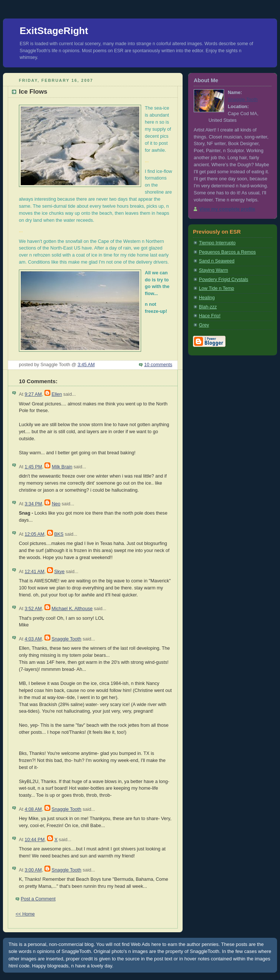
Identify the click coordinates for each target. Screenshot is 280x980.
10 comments (158, 365)
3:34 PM (33, 504)
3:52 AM (33, 609)
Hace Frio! (210, 316)
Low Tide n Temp (216, 288)
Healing (207, 298)
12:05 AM (34, 534)
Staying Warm (214, 270)
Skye (59, 572)
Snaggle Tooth (66, 639)
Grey (204, 325)
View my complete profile (227, 209)
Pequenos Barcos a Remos (227, 252)
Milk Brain (62, 467)
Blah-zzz (208, 307)
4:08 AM (33, 809)
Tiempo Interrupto (217, 243)
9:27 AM (33, 394)
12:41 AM (34, 572)
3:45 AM (86, 365)
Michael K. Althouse (72, 609)
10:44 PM (34, 840)
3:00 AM (33, 870)
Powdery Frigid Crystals (224, 280)
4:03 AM (33, 639)
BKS (59, 534)
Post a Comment (38, 899)
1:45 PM (33, 467)
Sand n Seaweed (217, 261)
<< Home (25, 914)
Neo (56, 504)
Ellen (57, 394)
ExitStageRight (54, 31)
